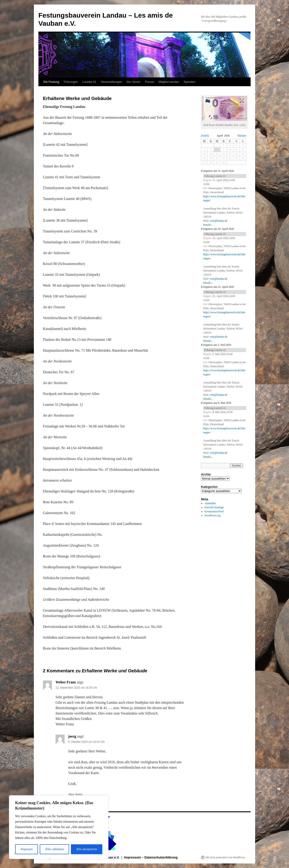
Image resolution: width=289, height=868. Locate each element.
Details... (208, 225)
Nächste (242, 136)
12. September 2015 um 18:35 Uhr (76, 688)
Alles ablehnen (54, 849)
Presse (149, 82)
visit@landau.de (219, 221)
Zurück (205, 136)
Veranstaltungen (111, 82)
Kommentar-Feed (214, 511)
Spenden (189, 82)
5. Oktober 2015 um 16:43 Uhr (86, 742)
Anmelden (210, 503)
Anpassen (26, 849)
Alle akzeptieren (87, 849)
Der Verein (133, 82)
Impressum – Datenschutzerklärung (151, 857)
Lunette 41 (89, 82)
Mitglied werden (169, 82)
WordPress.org (212, 515)
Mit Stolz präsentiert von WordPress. (225, 857)
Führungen (71, 82)
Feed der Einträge (214, 507)
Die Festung (51, 82)
